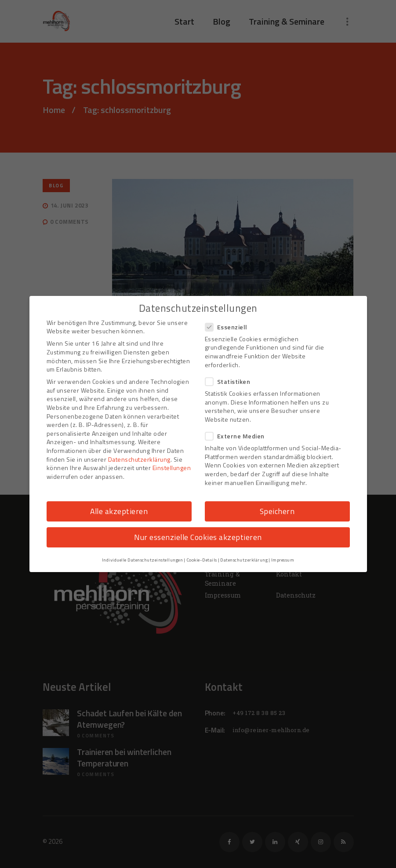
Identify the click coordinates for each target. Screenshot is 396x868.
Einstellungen (172, 468)
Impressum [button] (283, 560)
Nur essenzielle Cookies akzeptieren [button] (198, 537)
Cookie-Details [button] (202, 560)
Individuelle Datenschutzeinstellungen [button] (143, 560)
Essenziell (229, 327)
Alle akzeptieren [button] (119, 511)
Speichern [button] (277, 511)
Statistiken (231, 381)
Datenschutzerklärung (139, 459)
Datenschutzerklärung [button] (244, 560)
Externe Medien (238, 436)
